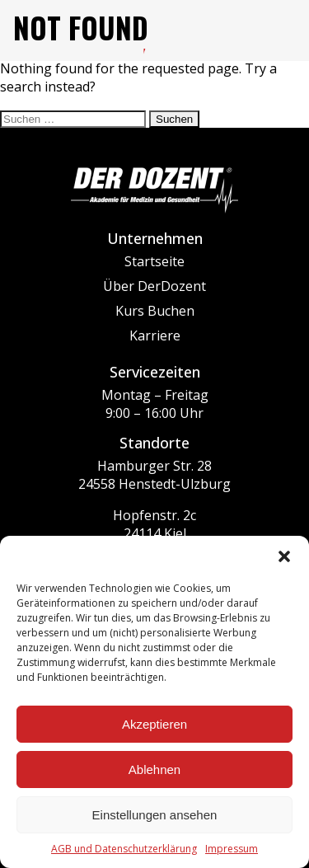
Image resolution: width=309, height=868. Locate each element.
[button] (284, 556)
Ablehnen (154, 769)
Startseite (154, 261)
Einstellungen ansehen (155, 815)
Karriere (155, 335)
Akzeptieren (154, 724)
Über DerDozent (154, 286)
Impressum (232, 849)
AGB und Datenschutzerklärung (124, 849)
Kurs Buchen (155, 311)
